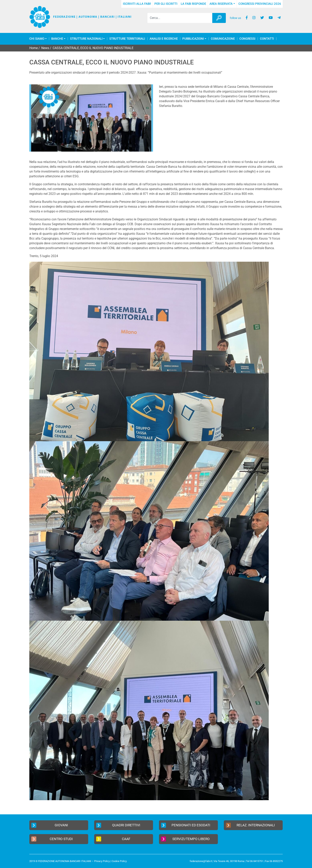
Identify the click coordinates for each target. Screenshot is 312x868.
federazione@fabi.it (201, 861)
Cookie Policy (119, 861)
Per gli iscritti (166, 4)
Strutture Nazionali (86, 39)
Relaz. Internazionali (250, 825)
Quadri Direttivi (118, 825)
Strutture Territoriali (127, 39)
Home (34, 48)
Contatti (267, 39)
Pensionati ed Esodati (186, 825)
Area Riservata (221, 4)
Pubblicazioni (193, 39)
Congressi (247, 39)
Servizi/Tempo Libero (185, 839)
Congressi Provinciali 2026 (260, 4)
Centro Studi (52, 839)
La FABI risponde (193, 4)
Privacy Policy (102, 861)
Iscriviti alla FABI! (137, 4)
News (45, 48)
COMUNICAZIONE (223, 39)
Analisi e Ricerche (164, 39)
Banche (57, 39)
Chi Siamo (37, 39)
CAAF (113, 839)
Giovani (50, 825)
